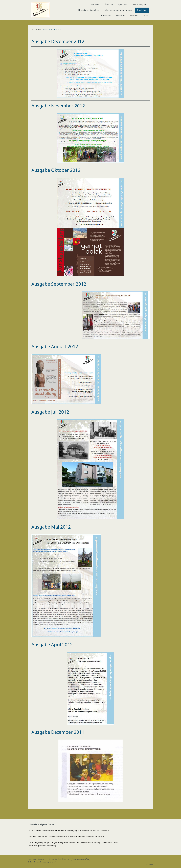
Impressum (32, 859)
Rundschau (142, 10)
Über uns (109, 5)
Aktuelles (95, 5)
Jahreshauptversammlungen (118, 10)
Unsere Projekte (139, 5)
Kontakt (134, 16)
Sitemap (66, 859)
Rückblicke (106, 16)
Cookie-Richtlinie (55, 859)
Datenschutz (43, 859)
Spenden (122, 5)
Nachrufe (121, 16)
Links (145, 16)
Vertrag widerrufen (81, 859)
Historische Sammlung (89, 10)
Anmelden (149, 864)
